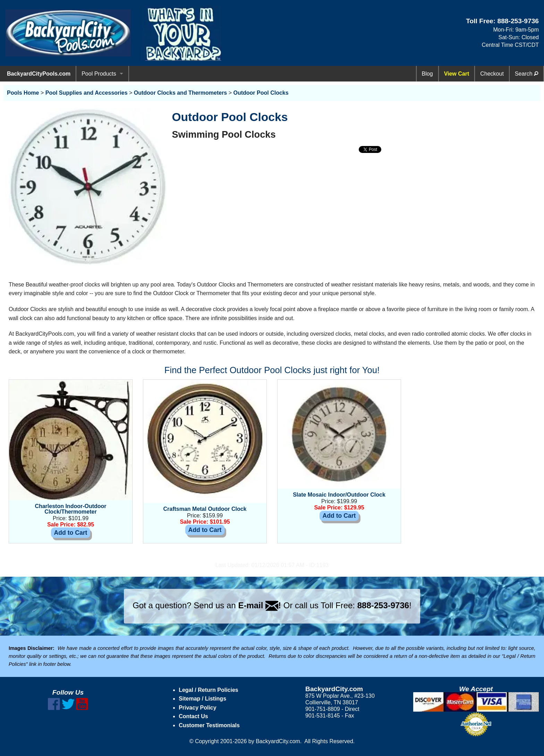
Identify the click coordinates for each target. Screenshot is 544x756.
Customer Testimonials (209, 725)
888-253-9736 (518, 21)
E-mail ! (260, 605)
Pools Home (23, 93)
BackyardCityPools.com (39, 74)
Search (526, 74)
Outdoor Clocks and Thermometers (181, 93)
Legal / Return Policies (209, 690)
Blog (427, 74)
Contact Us (193, 716)
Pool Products (99, 74)
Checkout (492, 74)
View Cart (457, 74)
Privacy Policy (198, 708)
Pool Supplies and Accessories (87, 93)
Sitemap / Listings (202, 699)
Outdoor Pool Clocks (261, 93)
